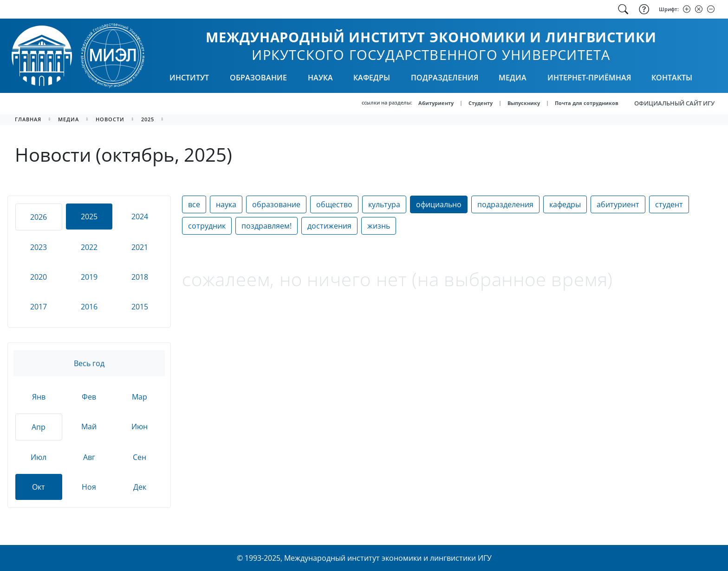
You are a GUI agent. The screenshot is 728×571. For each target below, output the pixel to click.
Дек (140, 487)
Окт (39, 487)
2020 (39, 277)
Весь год (89, 363)
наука (226, 204)
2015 (140, 307)
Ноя (89, 487)
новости (110, 119)
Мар (140, 397)
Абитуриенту (436, 103)
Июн (140, 427)
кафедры (565, 204)
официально (439, 204)
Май (89, 427)
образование (276, 204)
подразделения (505, 204)
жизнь (379, 226)
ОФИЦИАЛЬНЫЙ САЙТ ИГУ (674, 103)
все (194, 204)
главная (28, 119)
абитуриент (618, 204)
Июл (39, 457)
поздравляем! (266, 226)
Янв (39, 397)
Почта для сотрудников (587, 103)
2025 (148, 119)
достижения (329, 226)
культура (384, 204)
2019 (89, 277)
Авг (89, 457)
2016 (89, 307)
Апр (39, 427)
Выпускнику (524, 103)
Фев (89, 397)
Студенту (481, 103)
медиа (68, 119)
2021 (140, 247)
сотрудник (207, 226)
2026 (39, 217)
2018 (140, 277)
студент (669, 204)
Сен (140, 457)
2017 (39, 307)
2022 (89, 247)
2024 (140, 217)
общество (334, 204)
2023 (39, 247)
